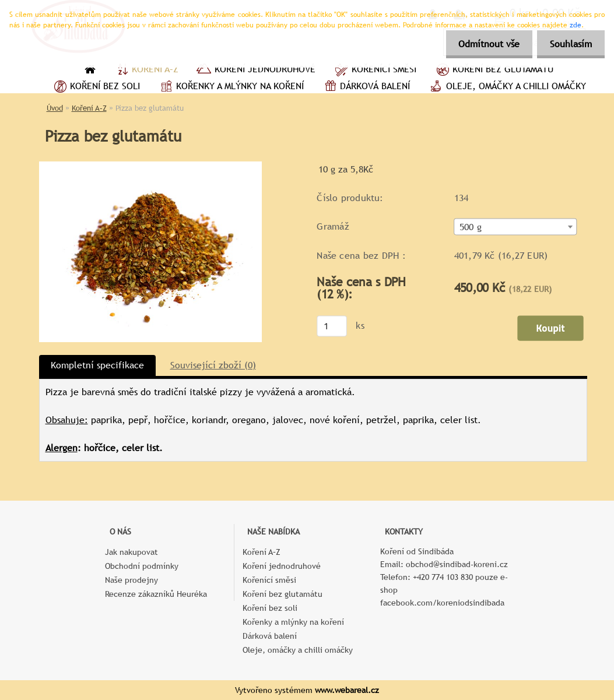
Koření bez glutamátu (494, 71)
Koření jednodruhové (256, 71)
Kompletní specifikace (97, 365)
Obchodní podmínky (142, 566)
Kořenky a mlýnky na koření (231, 87)
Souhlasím (569, 44)
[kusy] (332, 326)
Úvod (55, 108)
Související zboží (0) (213, 365)
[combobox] (515, 227)
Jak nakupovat (131, 552)
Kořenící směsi (375, 71)
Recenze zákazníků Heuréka (156, 594)
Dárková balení (366, 87)
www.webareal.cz (347, 690)
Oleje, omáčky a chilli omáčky (507, 87)
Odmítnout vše (484, 44)
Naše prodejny (131, 580)
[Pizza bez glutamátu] (150, 166)
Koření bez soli (96, 87)
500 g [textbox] (470, 227)
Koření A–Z (146, 71)
